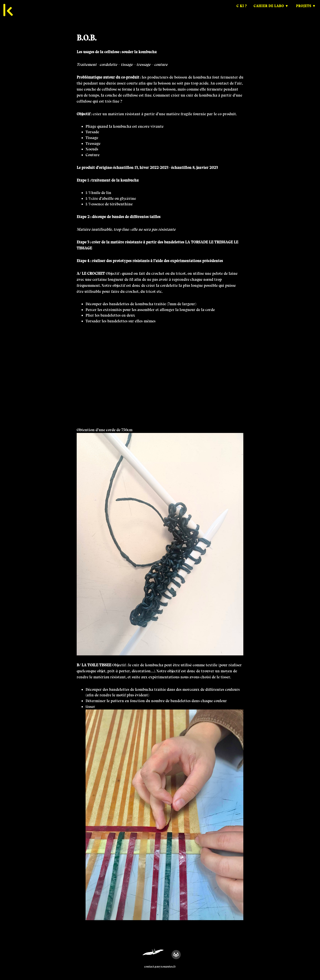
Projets (304, 10)
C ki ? (242, 10)
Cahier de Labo (269, 10)
